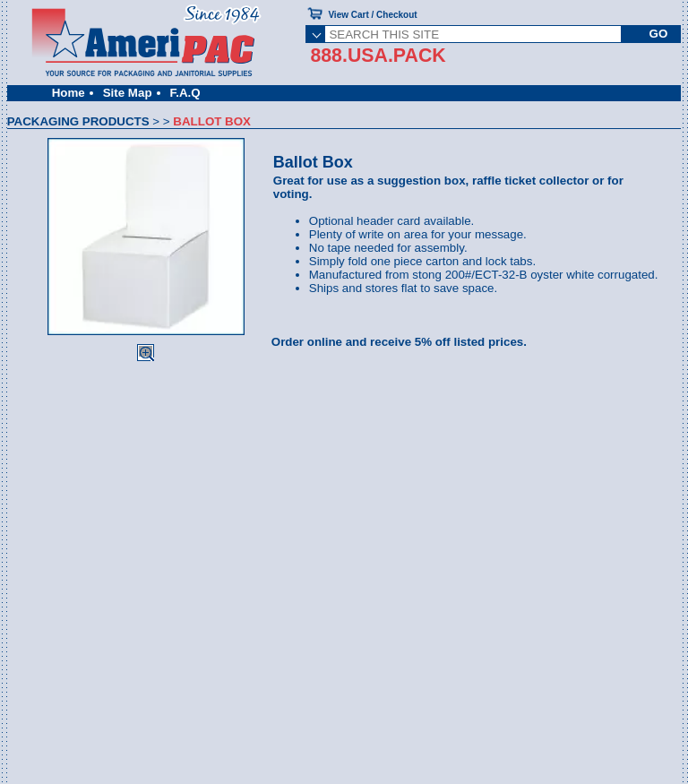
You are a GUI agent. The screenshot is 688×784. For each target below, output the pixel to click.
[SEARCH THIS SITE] (473, 34)
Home (69, 93)
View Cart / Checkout (372, 15)
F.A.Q (185, 93)
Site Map (128, 93)
